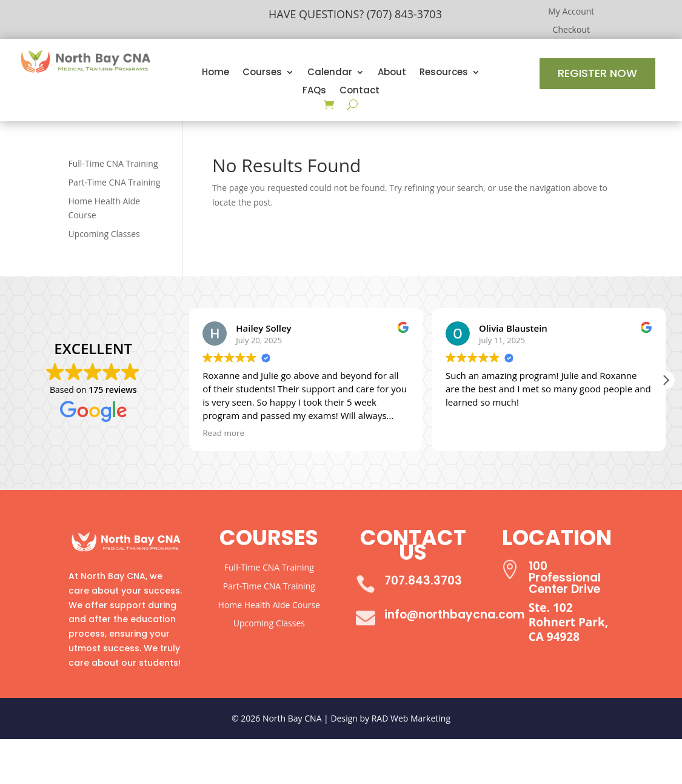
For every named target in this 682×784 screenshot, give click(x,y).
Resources (444, 73)
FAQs (314, 91)
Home (216, 73)
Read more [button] (223, 433)
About (392, 73)
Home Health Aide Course (269, 605)
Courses (262, 73)
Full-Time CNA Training (113, 163)
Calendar (330, 73)
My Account (571, 12)
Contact (359, 91)
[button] (666, 380)
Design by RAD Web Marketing (390, 718)
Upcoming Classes (104, 234)
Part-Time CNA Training (115, 182)
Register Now (597, 73)
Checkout (571, 30)
